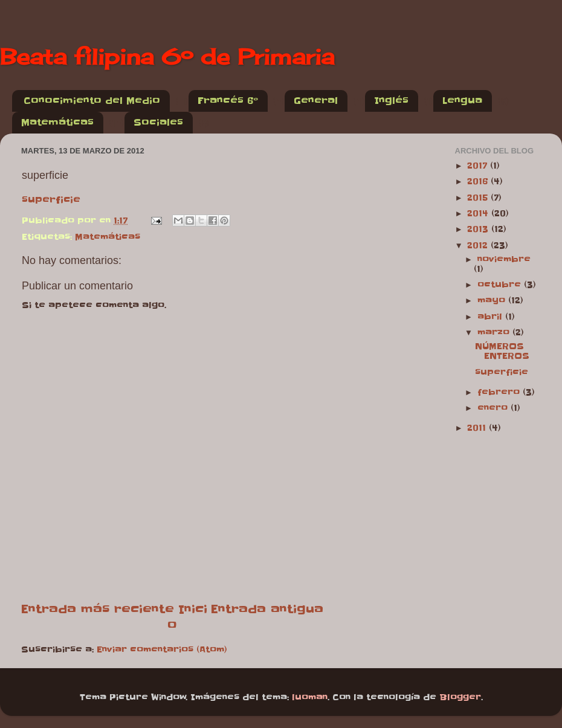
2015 (479, 198)
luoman (310, 697)
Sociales (158, 122)
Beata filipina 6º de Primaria (167, 57)
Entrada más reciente (98, 609)
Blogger (460, 697)
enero (494, 408)
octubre (501, 285)
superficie (51, 200)
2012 (479, 246)
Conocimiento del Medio (92, 101)
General (316, 101)
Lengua (462, 101)
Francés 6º (228, 101)
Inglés (391, 101)
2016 (479, 182)
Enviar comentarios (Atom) (162, 650)
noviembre (504, 259)
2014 (479, 214)
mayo (493, 301)
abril (491, 317)
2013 (479, 229)
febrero (500, 392)
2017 (479, 166)
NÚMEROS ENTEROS (502, 351)
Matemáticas (57, 122)
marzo (495, 333)
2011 (478, 428)
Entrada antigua (267, 609)
